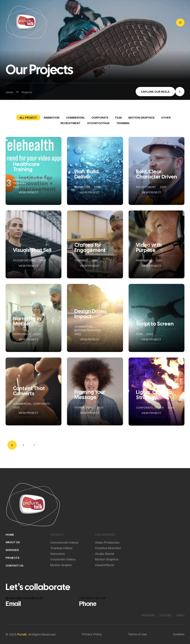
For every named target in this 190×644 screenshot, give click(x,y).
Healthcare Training (26, 167)
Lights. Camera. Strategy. (155, 395)
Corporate (100, 117)
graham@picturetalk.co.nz (24, 598)
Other (166, 117)
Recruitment (71, 123)
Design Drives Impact (91, 314)
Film (118, 117)
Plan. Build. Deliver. (87, 174)
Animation (51, 117)
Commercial (75, 117)
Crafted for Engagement (90, 247)
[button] (160, 92)
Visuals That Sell (32, 250)
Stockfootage (98, 123)
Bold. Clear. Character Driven (157, 174)
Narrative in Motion (27, 321)
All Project (28, 117)
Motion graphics (141, 117)
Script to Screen (155, 324)
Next (34, 445)
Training (123, 123)
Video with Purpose (149, 247)
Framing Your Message (90, 395)
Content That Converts (29, 391)
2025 (16, 187)
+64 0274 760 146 (92, 598)
